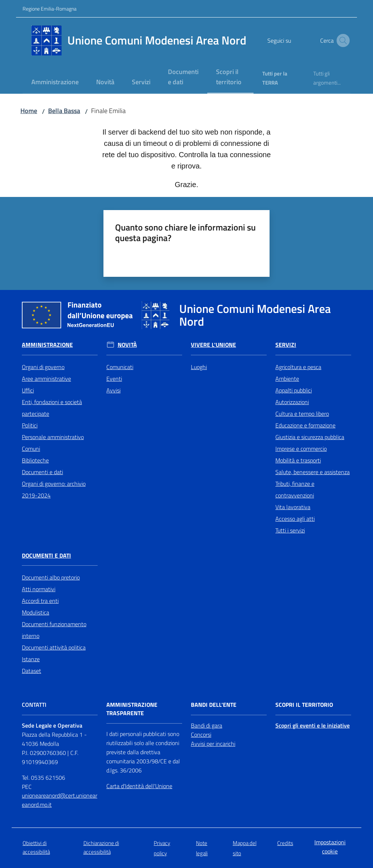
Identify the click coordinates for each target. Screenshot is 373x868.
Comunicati (120, 367)
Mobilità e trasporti (298, 460)
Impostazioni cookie (330, 847)
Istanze (31, 659)
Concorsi (201, 735)
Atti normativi (39, 589)
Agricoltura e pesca (298, 367)
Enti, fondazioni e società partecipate (52, 408)
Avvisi (113, 390)
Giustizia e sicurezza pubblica (310, 437)
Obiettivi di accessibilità (36, 847)
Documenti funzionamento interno (54, 630)
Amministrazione (47, 345)
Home (29, 111)
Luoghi (199, 367)
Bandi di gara (207, 725)
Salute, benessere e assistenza (313, 472)
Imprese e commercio (301, 449)
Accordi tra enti (40, 601)
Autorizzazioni (292, 402)
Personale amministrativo (53, 437)
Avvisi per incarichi (213, 744)
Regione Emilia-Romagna (50, 9)
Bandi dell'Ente (214, 705)
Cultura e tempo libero (302, 414)
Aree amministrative (46, 379)
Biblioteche (35, 460)
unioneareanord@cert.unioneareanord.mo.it (60, 800)
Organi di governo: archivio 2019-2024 (54, 489)
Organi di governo (43, 367)
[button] (342, 40)
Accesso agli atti (295, 519)
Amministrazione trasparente (132, 709)
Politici (30, 425)
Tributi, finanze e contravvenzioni (295, 489)
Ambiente (287, 379)
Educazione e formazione (305, 425)
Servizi (286, 345)
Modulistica (36, 612)
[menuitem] (55, 83)
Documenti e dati (42, 472)
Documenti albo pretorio (51, 577)
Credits (285, 843)
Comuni (31, 449)
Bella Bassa (64, 111)
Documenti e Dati (46, 556)
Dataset (32, 671)
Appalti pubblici (294, 390)
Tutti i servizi (290, 530)
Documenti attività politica (54, 647)
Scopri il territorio (304, 705)
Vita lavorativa (293, 507)
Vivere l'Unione (213, 345)
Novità (127, 345)
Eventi (114, 379)
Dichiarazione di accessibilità (101, 847)
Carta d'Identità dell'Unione (139, 786)
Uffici (28, 390)
